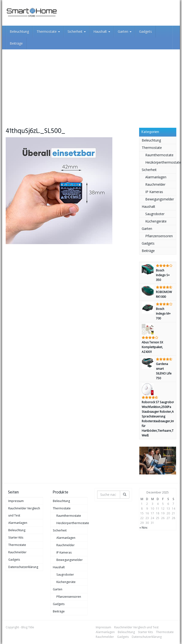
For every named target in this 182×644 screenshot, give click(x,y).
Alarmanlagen (156, 177)
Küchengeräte (156, 221)
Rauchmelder (155, 184)
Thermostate (48, 31)
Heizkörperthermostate (161, 162)
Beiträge (16, 43)
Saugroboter (155, 214)
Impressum (16, 501)
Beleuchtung (19, 31)
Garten (125, 31)
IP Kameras (154, 192)
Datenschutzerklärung (23, 567)
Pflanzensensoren (159, 236)
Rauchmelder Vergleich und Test (24, 512)
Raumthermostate (159, 155)
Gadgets (146, 31)
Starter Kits (16, 537)
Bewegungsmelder (160, 199)
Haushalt (102, 31)
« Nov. (144, 528)
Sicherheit (77, 31)
